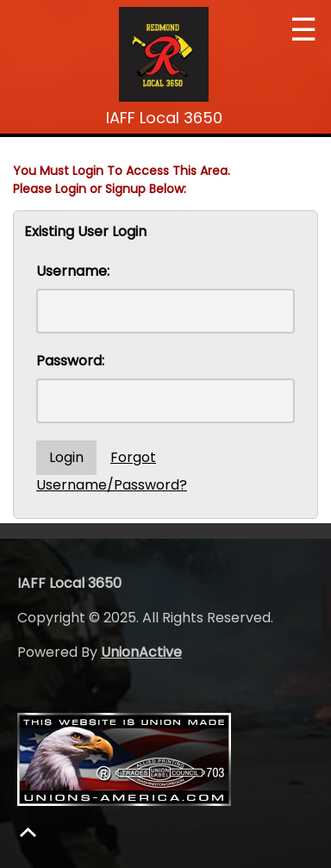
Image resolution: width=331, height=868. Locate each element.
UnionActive (141, 652)
